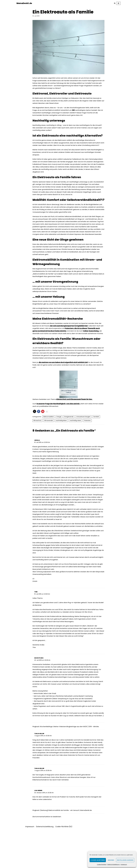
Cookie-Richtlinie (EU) (64, 865)
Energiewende (69, 433)
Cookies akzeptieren (98, 860)
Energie (59, 433)
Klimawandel (49, 437)
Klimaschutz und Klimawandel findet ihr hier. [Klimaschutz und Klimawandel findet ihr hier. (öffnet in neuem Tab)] (76, 415)
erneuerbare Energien (84, 433)
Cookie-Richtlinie (102, 864)
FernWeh (96, 433)
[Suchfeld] (115, 3)
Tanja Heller (39, 770)
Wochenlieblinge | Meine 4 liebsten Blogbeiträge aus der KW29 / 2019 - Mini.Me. (71, 763)
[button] (35, 428)
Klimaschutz (37, 437)
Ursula (37, 457)
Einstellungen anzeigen (125, 860)
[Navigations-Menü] (118, 3)
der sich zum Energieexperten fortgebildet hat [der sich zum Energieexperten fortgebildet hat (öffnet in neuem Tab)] (73, 338)
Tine (36, 618)
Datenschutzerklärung (113, 864)
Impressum (124, 864)
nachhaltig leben (61, 437)
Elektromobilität (49, 433)
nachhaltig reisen (75, 437)
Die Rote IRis (39, 689)
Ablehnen (111, 860)
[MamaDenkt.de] (25, 3)
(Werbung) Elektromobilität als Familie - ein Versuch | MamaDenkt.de (68, 848)
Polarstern (87, 437)
